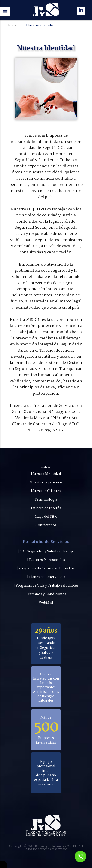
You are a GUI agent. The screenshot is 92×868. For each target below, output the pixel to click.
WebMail (46, 603)
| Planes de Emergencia (46, 577)
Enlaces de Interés (46, 508)
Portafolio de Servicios (46, 543)
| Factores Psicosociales (46, 560)
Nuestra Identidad (46, 474)
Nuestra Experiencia (46, 483)
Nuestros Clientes (46, 491)
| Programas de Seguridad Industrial (46, 569)
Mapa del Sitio (46, 517)
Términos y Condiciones (46, 594)
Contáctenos (46, 525)
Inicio (13, 25)
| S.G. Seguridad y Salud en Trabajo (46, 551)
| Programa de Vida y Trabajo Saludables (46, 586)
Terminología (46, 500)
